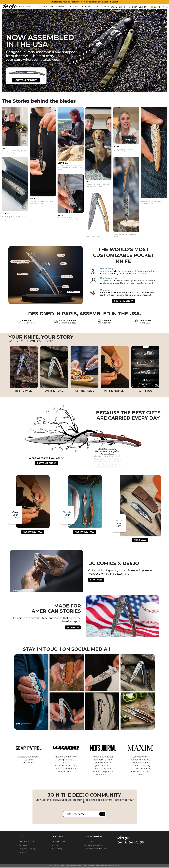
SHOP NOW (140, 540)
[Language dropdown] (144, 7)
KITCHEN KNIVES (58, 7)
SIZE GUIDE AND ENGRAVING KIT (107, 866)
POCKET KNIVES (26, 7)
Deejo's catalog (57, 849)
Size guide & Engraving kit (28, 849)
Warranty (22, 852)
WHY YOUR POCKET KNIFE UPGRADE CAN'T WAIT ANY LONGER (72, 866)
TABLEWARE (42, 7)
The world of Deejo (80, 7)
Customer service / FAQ (27, 841)
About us (55, 845)
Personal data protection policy (96, 849)
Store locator (101, 7)
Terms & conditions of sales (94, 845)
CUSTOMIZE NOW (123, 301)
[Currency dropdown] (164, 7)
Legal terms (89, 841)
